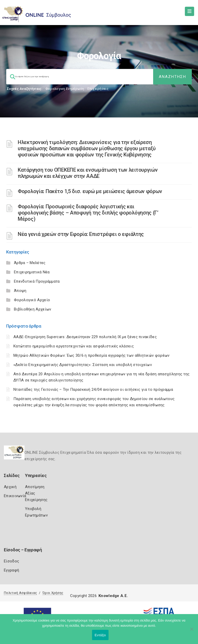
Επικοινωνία (15, 496)
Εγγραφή (11, 570)
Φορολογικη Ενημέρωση (65, 89)
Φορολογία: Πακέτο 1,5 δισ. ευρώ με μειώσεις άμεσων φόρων (90, 191)
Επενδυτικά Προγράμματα (37, 281)
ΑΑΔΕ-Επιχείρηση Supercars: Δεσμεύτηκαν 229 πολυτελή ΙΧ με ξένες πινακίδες (85, 337)
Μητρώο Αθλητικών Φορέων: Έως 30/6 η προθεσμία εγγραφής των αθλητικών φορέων (92, 355)
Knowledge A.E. (113, 596)
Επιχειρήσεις (98, 89)
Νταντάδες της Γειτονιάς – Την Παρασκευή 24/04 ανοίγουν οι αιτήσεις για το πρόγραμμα (93, 389)
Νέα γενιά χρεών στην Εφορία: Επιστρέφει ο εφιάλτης (81, 234)
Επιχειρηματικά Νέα (32, 272)
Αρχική (10, 487)
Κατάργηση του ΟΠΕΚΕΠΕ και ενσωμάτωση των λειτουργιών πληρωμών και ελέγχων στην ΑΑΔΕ (88, 173)
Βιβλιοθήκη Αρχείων (32, 309)
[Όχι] (192, 632)
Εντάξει (100, 635)
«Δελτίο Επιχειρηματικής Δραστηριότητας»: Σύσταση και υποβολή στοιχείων (83, 365)
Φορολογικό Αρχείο (32, 300)
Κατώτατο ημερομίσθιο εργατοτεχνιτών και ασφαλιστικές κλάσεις (74, 346)
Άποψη (20, 291)
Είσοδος (11, 561)
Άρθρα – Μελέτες (30, 263)
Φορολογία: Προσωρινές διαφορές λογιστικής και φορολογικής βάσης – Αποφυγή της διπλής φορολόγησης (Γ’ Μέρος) (88, 213)
